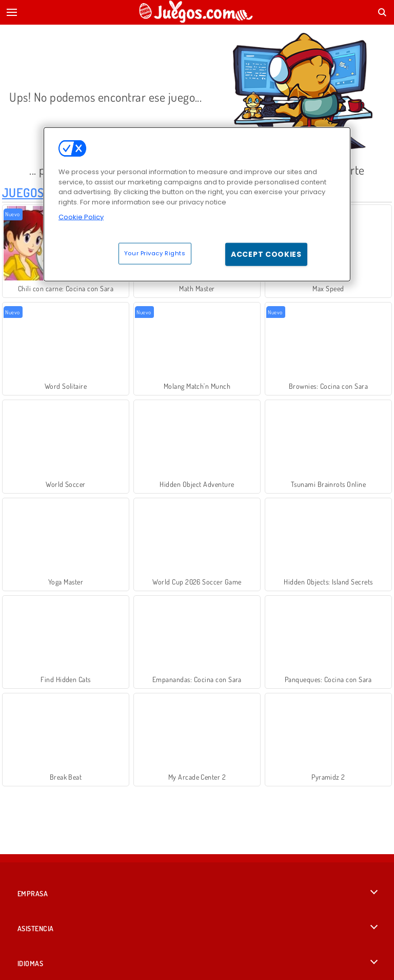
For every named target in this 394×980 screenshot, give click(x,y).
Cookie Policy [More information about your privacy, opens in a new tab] (81, 217)
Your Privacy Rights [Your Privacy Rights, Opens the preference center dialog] (155, 253)
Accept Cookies (266, 254)
